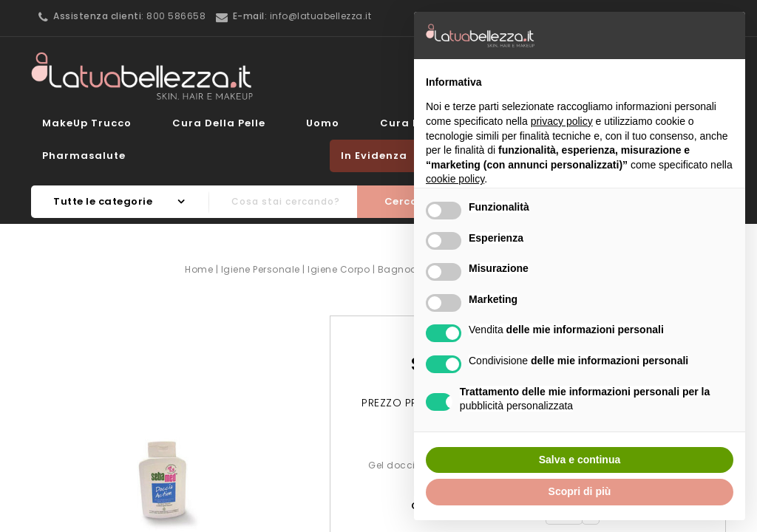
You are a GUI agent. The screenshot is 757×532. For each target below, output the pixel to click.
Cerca (401, 201)
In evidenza (374, 156)
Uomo (323, 123)
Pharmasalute (84, 156)
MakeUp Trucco (87, 123)
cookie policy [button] (455, 179)
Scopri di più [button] (580, 491)
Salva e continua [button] (580, 460)
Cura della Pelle (219, 123)
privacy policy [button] (562, 121)
